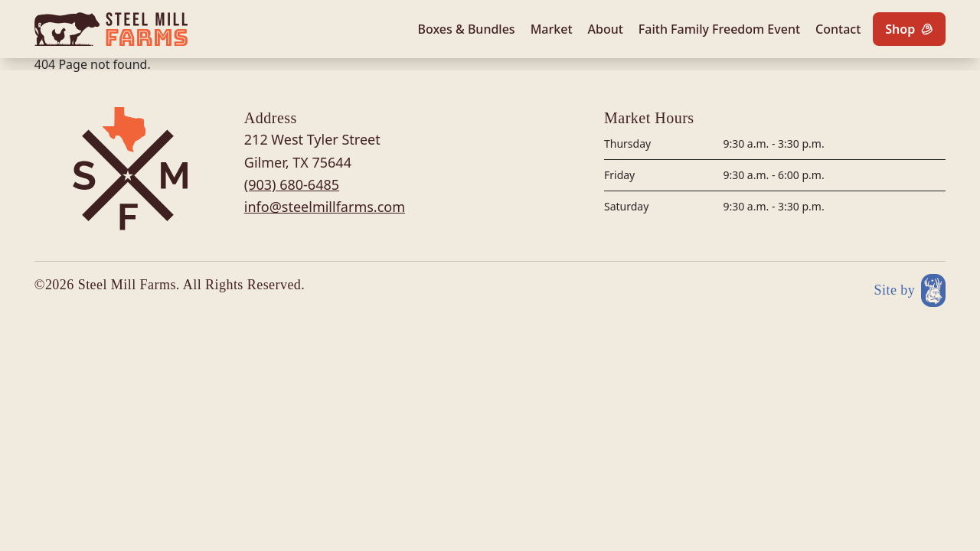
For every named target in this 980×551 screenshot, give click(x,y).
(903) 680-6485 (292, 184)
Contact (838, 29)
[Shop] (909, 29)
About (606, 29)
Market (552, 29)
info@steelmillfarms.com (325, 207)
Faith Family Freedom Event (719, 29)
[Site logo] (111, 29)
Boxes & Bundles (467, 29)
